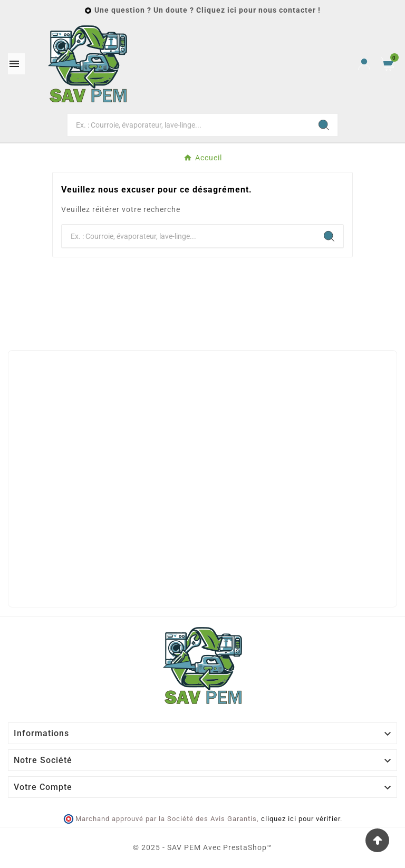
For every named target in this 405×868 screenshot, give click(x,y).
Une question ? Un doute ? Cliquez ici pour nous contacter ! (208, 10)
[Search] (324, 125)
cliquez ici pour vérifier (301, 819)
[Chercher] (189, 125)
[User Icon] (364, 64)
